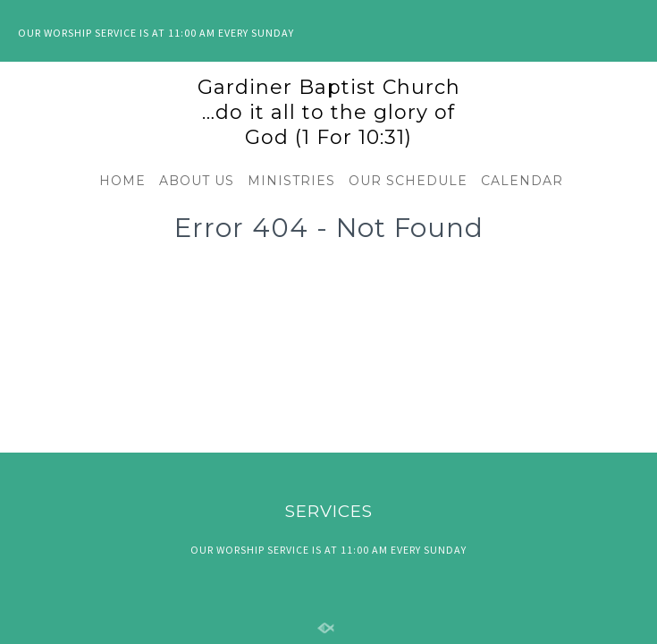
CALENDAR (522, 181)
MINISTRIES (291, 181)
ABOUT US (197, 181)
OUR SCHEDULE (408, 181)
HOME (122, 181)
